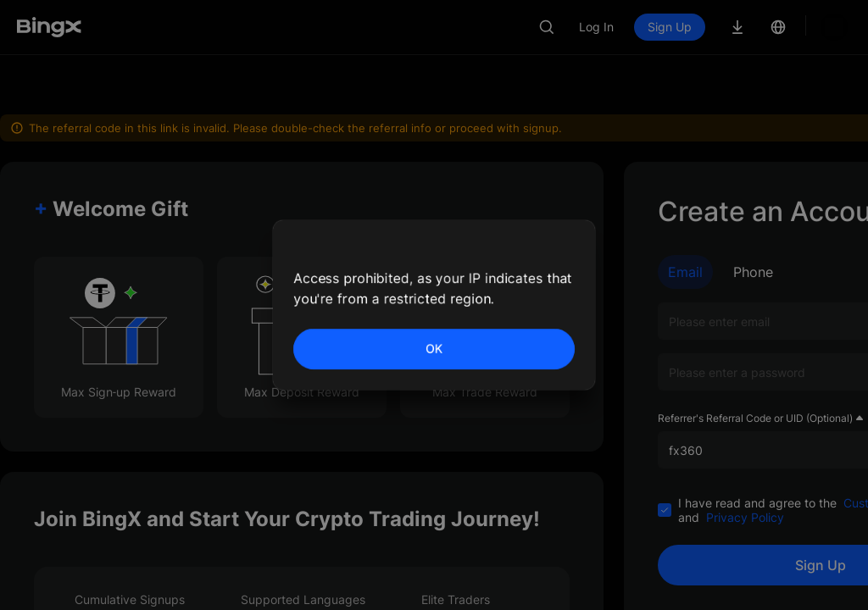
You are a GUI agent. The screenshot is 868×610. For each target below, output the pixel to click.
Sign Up (727, 27)
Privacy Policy (745, 461)
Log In (654, 27)
